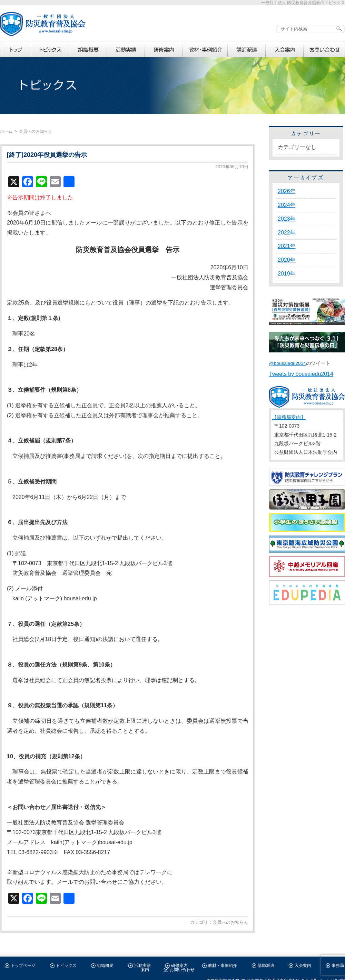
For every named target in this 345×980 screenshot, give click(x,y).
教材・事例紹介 (223, 966)
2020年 (287, 260)
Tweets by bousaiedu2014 (301, 374)
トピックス (66, 966)
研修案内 (179, 966)
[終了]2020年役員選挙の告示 (47, 155)
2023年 (287, 219)
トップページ (23, 966)
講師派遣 (266, 966)
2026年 (287, 191)
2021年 (287, 246)
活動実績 (142, 966)
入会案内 (303, 966)
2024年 (287, 205)
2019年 (287, 274)
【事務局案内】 (289, 417)
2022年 (287, 233)
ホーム (6, 131)
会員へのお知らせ (230, 922)
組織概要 (105, 966)
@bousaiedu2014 (288, 363)
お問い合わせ (182, 970)
